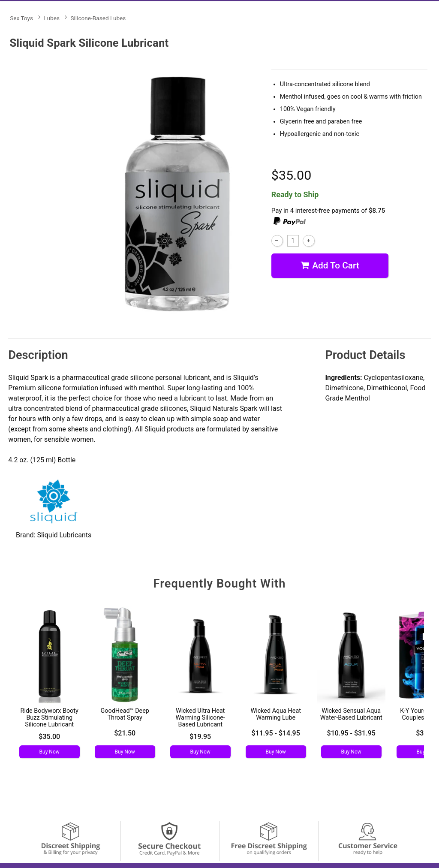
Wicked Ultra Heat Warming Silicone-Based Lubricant (200, 718)
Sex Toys (21, 18)
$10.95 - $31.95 (351, 733)
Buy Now (50, 752)
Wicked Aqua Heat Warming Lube (276, 714)
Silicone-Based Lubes (98, 18)
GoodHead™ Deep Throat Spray (125, 714)
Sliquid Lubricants (64, 535)
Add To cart (330, 266)
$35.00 (49, 737)
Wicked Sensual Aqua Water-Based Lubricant (351, 714)
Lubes (52, 18)
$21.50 (125, 733)
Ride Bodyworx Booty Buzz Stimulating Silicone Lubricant (50, 718)
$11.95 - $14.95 (276, 733)
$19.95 (200, 737)
